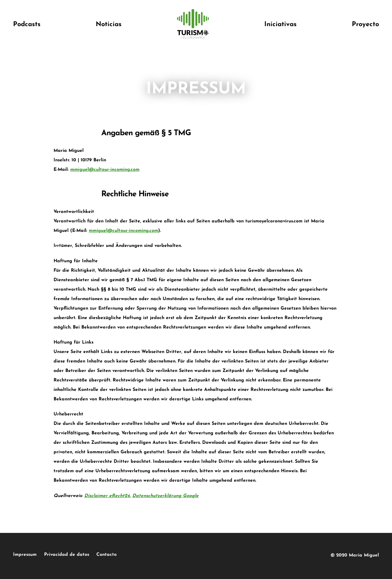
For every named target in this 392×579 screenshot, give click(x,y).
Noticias (109, 24)
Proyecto (365, 24)
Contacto (136, 555)
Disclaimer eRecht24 (107, 496)
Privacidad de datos (81, 555)
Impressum (25, 555)
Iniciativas (280, 24)
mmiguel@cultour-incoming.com (105, 170)
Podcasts (27, 24)
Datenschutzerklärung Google (165, 496)
